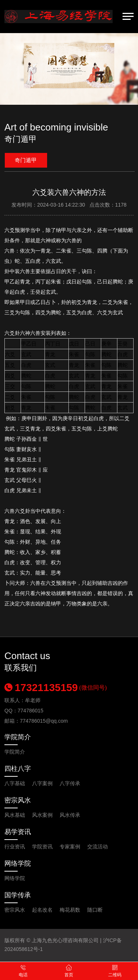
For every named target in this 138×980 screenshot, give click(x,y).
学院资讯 (42, 847)
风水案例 (42, 815)
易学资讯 (18, 832)
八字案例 (42, 783)
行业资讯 (15, 847)
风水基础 (15, 815)
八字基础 (15, 783)
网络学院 (18, 863)
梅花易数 (70, 910)
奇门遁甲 (26, 160)
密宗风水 (18, 800)
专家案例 (70, 847)
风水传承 (70, 815)
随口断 (95, 910)
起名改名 (42, 910)
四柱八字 (18, 769)
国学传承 (18, 895)
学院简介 (18, 737)
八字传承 (70, 783)
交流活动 (98, 847)
